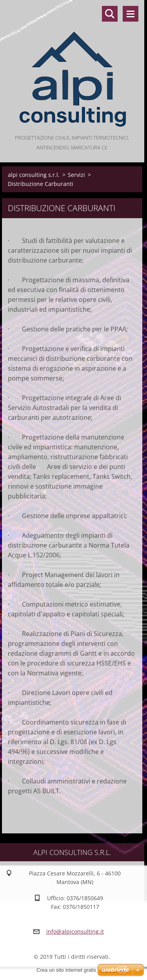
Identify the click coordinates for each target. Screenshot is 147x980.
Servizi (76, 175)
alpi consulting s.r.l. (34, 175)
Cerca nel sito (110, 14)
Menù (131, 14)
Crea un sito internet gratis (66, 970)
